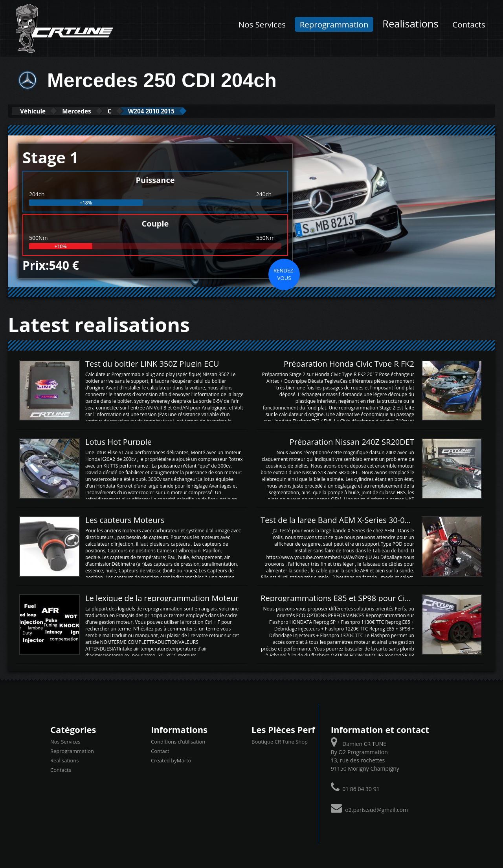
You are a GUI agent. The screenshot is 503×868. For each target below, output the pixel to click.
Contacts (469, 24)
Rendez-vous (284, 274)
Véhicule (38, 111)
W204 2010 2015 (185, 111)
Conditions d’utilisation (178, 741)
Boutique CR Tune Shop (280, 741)
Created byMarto (171, 760)
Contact (160, 751)
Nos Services (262, 24)
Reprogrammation (334, 24)
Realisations (410, 24)
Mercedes (92, 111)
